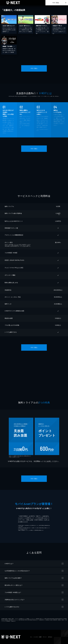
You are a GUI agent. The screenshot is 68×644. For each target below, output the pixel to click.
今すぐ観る (56, 3)
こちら (24, 246)
